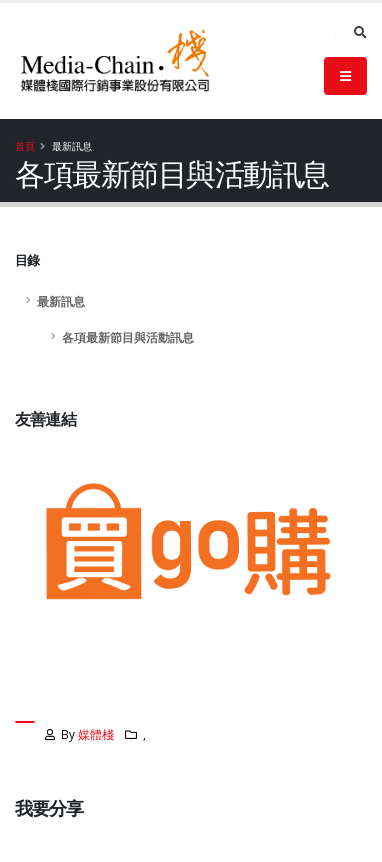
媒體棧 (96, 734)
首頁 (25, 146)
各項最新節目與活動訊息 (128, 337)
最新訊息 (61, 301)
